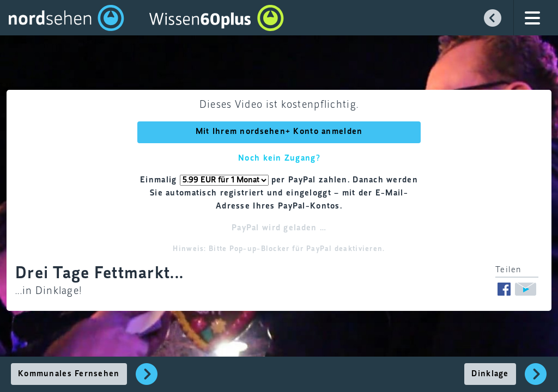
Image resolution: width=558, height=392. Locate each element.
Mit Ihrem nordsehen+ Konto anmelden (279, 132)
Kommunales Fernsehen (69, 374)
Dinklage (490, 374)
